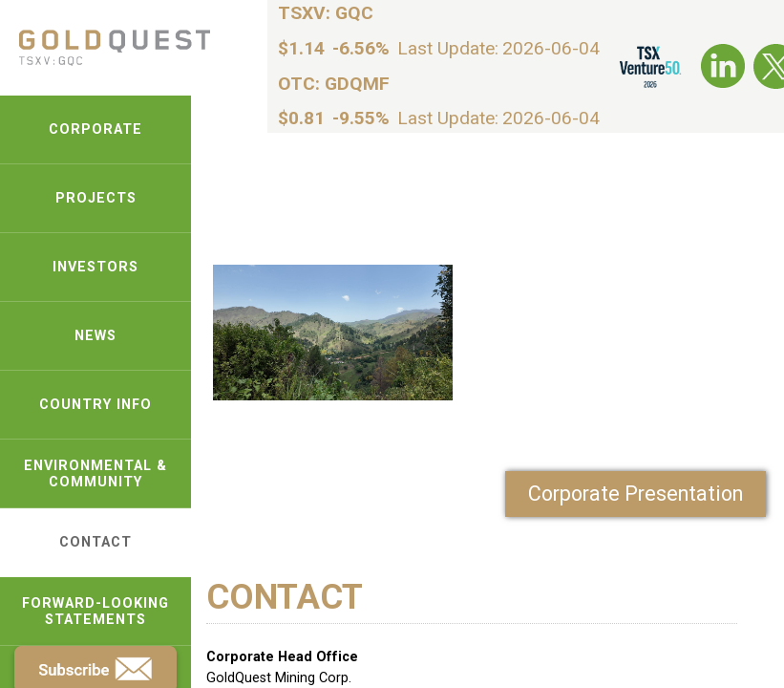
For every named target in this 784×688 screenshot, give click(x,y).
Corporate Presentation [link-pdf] (636, 494)
